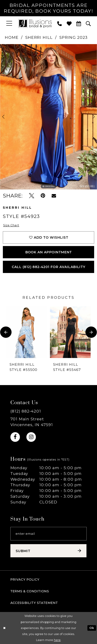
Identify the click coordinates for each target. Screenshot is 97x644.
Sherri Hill (39, 37)
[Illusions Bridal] (35, 23)
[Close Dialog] (4, 628)
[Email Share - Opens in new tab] (54, 196)
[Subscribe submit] (49, 551)
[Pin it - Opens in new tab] (43, 196)
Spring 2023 (73, 37)
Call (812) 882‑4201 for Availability (49, 267)
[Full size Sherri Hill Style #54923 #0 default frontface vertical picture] (48, 117)
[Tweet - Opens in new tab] (32, 196)
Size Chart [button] (11, 225)
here (57, 640)
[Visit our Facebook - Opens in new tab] (15, 437)
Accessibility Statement (34, 603)
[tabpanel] (48, 117)
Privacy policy (25, 579)
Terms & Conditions (30, 591)
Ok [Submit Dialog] (92, 628)
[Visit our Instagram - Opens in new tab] (31, 437)
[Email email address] (49, 534)
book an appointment (49, 252)
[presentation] (27, 332)
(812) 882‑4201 (26, 411)
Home (12, 37)
